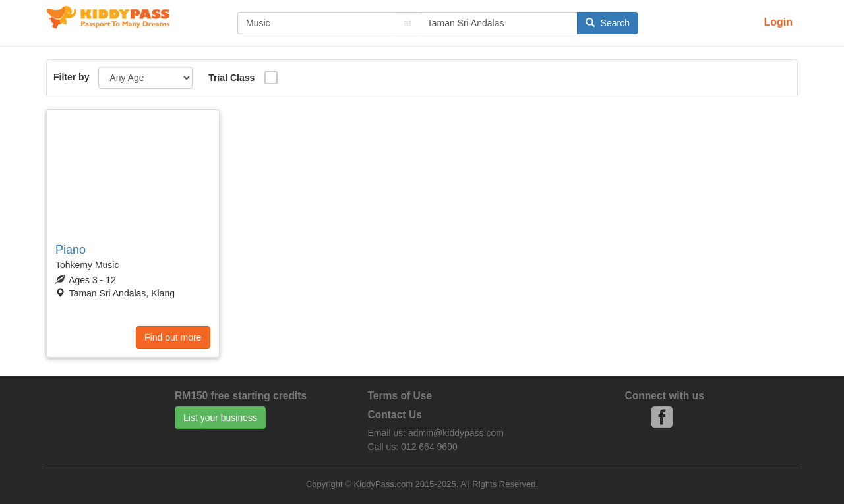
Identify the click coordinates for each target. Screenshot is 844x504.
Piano (71, 250)
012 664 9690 (429, 447)
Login (778, 22)
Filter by (71, 77)
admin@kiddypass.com (456, 433)
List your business (220, 418)
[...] (316, 23)
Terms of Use (400, 396)
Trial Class (231, 78)
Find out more (173, 337)
